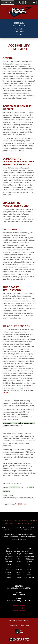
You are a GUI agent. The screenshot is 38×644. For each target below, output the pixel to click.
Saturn (9, 575)
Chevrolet (9, 551)
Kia (29, 564)
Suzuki (9, 577)
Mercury (9, 570)
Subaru (29, 575)
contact (18, 523)
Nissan (29, 570)
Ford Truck (9, 559)
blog (7, 523)
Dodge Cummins (29, 554)
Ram (29, 572)
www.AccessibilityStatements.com (15, 98)
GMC (19, 559)
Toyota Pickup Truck (29, 577)
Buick (19, 548)
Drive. (13, 620)
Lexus (9, 567)
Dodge (19, 554)
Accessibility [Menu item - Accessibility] (13, 625)
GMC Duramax (29, 559)
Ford (19, 556)
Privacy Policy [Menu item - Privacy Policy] (24, 625)
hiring (26, 521)
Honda (19, 562)
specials (18, 521)
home (5, 521)
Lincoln (19, 567)
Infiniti (9, 564)
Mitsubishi (19, 570)
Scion (19, 575)
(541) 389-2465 (21, 504)
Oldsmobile (9, 572)
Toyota (19, 577)
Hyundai (29, 562)
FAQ (12, 523)
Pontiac (19, 572)
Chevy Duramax (19, 551)
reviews (33, 521)
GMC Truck (9, 562)
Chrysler (9, 554)
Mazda (29, 567)
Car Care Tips (28, 523)
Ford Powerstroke (29, 556)
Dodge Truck (9, 556)
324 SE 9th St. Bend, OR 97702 (19, 588)
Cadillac (29, 548)
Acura (9, 548)
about (11, 521)
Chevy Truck (29, 551)
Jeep (19, 564)
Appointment (8, 2)
